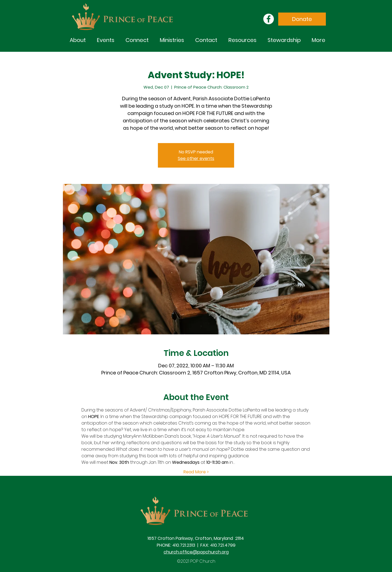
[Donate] (302, 19)
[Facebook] (269, 19)
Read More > (196, 472)
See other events (196, 158)
